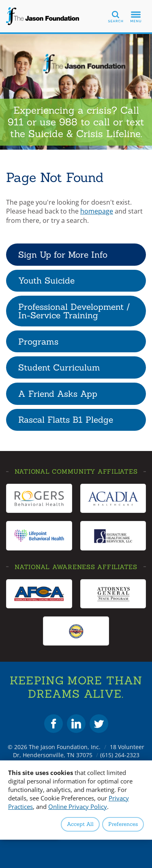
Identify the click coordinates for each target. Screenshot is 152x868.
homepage (97, 211)
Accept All (80, 824)
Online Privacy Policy (78, 807)
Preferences (123, 824)
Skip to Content (0, 0)
